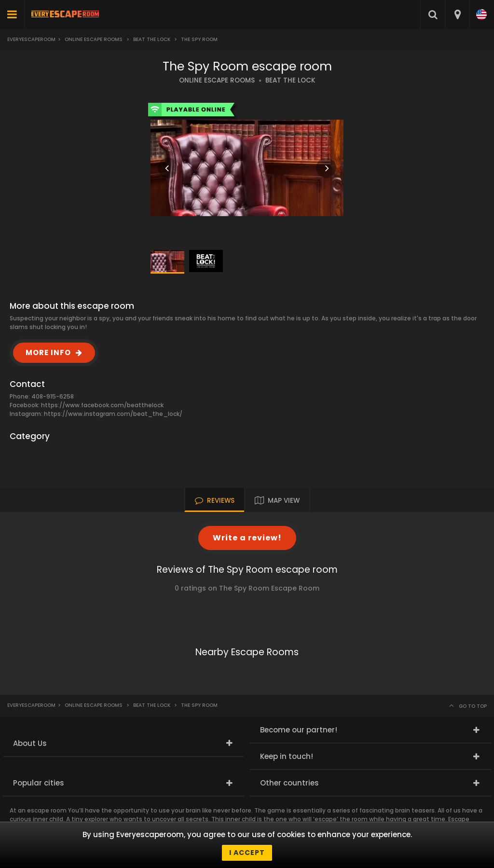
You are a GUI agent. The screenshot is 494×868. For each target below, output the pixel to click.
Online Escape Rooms (94, 39)
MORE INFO (48, 352)
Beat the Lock (152, 39)
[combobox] (457, 14)
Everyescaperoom (31, 39)
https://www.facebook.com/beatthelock (102, 405)
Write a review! (247, 538)
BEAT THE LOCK (290, 80)
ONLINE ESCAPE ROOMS (217, 80)
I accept (247, 853)
